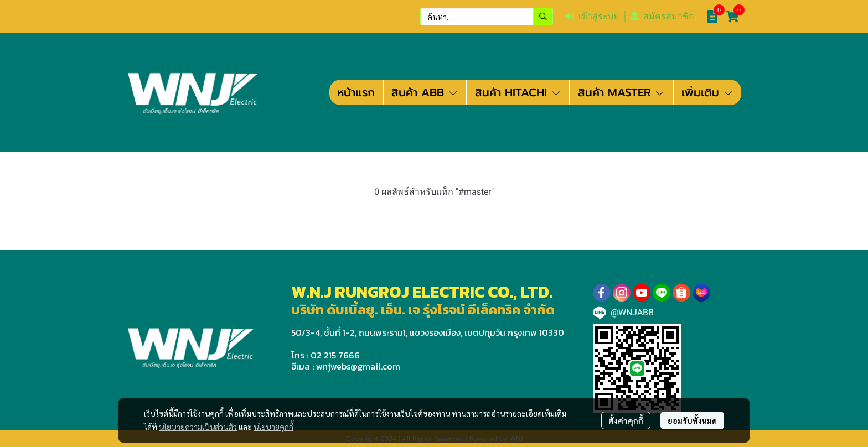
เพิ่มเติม (707, 92)
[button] (487, 17)
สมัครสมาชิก (662, 16)
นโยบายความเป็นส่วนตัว (198, 427)
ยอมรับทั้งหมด (692, 420)
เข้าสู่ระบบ (592, 16)
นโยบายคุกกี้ (273, 427)
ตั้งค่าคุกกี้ (626, 420)
